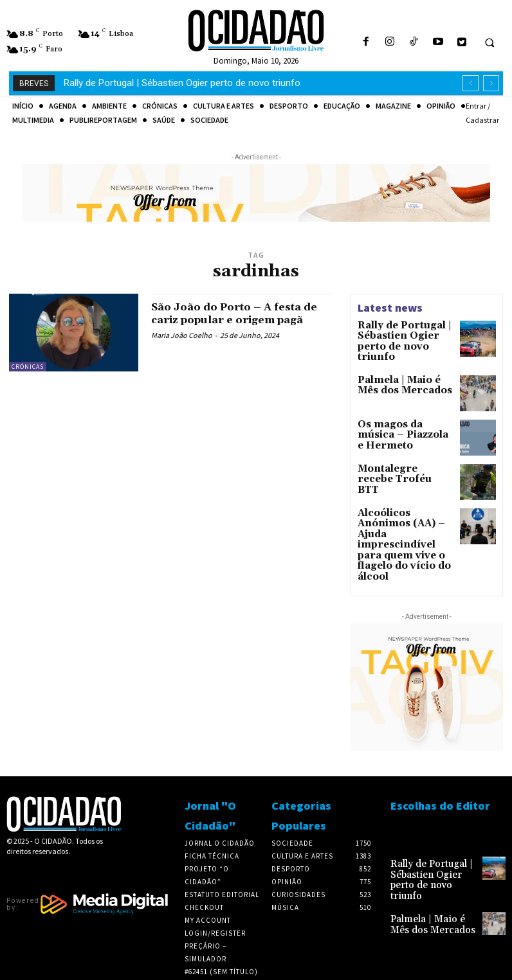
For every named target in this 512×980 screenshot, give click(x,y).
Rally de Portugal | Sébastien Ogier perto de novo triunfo (402, 334)
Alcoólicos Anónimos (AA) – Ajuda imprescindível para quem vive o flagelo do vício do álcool (403, 526)
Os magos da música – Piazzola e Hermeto (404, 422)
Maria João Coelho (182, 347)
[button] (489, 42)
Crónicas (28, 367)
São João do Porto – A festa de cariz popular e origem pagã (235, 320)
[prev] (471, 83)
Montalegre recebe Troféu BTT (396, 467)
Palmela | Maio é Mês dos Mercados (141, 83)
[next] (491, 83)
